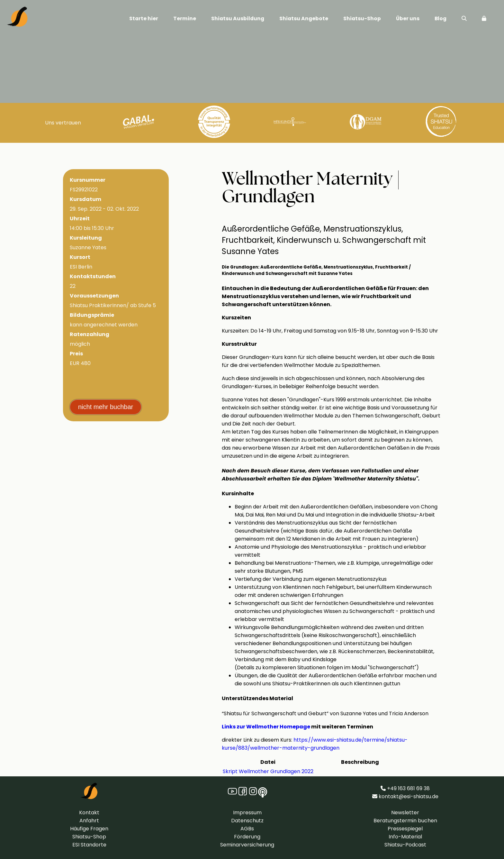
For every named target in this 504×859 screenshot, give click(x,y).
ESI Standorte (89, 845)
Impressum (247, 813)
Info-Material (405, 837)
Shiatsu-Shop (362, 18)
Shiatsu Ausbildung (238, 18)
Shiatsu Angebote (304, 18)
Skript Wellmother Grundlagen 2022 (268, 771)
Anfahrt (89, 821)
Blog (441, 18)
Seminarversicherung (247, 845)
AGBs (247, 829)
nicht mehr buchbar (106, 407)
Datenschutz (247, 821)
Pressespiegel (405, 829)
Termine (185, 18)
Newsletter (405, 813)
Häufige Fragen (89, 829)
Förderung (247, 837)
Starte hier (144, 18)
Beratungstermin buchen (405, 821)
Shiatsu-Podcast (405, 845)
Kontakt (89, 813)
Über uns (408, 18)
